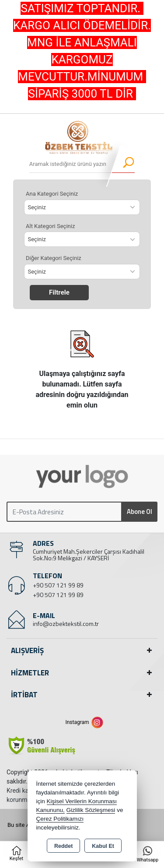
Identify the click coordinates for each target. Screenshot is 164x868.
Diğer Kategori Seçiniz (54, 258)
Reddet (63, 846)
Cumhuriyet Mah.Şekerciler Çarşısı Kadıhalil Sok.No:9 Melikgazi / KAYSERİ (89, 555)
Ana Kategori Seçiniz (52, 194)
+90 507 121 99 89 (58, 585)
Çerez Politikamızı (60, 819)
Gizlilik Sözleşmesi (91, 810)
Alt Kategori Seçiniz (50, 226)
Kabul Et (103, 846)
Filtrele (59, 292)
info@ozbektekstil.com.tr (66, 624)
